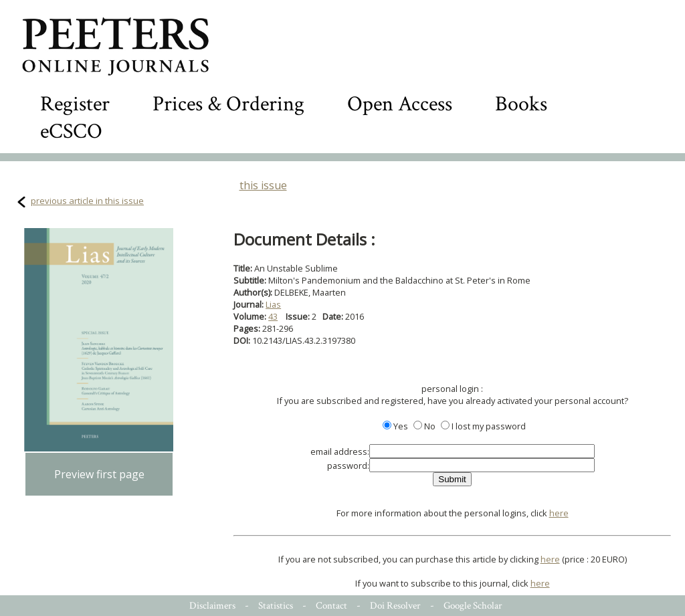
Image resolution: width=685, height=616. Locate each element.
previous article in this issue (87, 201)
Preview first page (99, 474)
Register (75, 104)
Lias (273, 304)
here (559, 513)
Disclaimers (212, 606)
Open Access (400, 104)
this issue (263, 185)
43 (273, 316)
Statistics (276, 606)
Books (521, 104)
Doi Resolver (395, 606)
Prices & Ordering (228, 104)
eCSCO (71, 131)
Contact (331, 606)
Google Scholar (473, 606)
